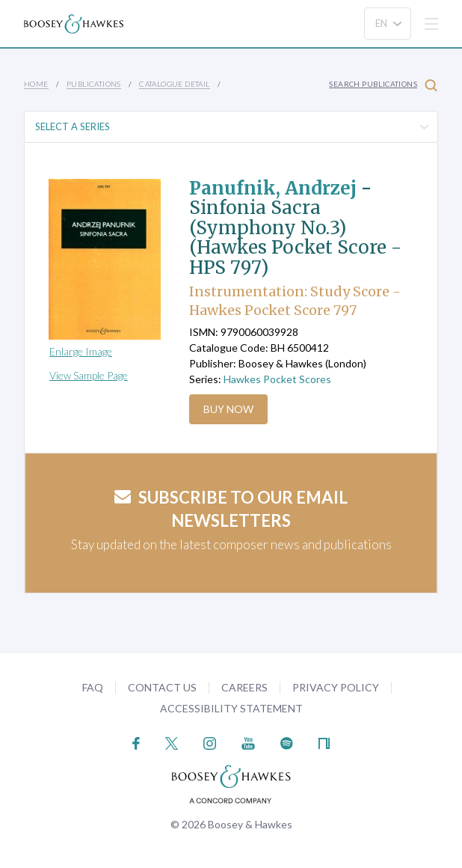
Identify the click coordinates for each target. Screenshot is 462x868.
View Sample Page (89, 375)
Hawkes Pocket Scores (277, 379)
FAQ (93, 687)
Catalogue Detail (174, 84)
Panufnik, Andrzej (273, 188)
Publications (94, 84)
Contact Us (162, 687)
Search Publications (383, 85)
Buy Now (228, 409)
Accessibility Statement (231, 708)
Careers (244, 687)
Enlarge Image (81, 351)
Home (36, 84)
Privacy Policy (336, 687)
